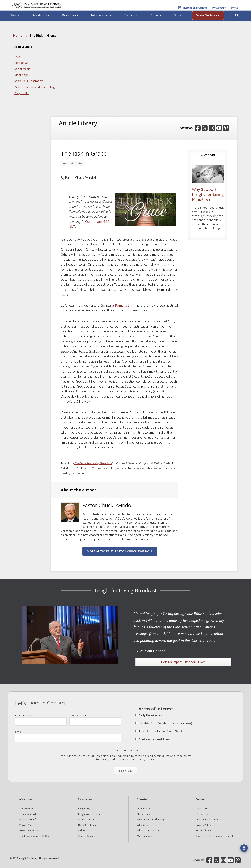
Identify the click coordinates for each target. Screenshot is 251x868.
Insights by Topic (88, 809)
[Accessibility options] (242, 846)
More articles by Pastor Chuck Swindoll (120, 551)
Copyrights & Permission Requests (215, 836)
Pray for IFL (22, 93)
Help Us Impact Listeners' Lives (183, 662)
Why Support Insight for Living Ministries (208, 194)
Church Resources (88, 836)
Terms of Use (203, 831)
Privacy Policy (203, 825)
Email (68, 736)
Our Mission (26, 809)
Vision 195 (25, 825)
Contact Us (21, 63)
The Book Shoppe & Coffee (35, 836)
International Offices (207, 820)
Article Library (86, 820)
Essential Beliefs (28, 820)
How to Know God (30, 831)
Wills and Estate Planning (151, 820)
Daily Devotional (87, 825)
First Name (41, 720)
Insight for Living (55, 10)
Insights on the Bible (89, 814)
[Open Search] (237, 26)
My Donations (145, 836)
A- (65, 163)
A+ (80, 163)
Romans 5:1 (124, 305)
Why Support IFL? (146, 825)
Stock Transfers (146, 814)
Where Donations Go (149, 831)
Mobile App (21, 75)
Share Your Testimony (28, 81)
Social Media (22, 69)
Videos (82, 831)
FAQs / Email (203, 814)
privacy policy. (145, 759)
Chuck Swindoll (28, 814)
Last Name (95, 720)
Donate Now (144, 809)
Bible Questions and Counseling (34, 87)
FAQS (18, 57)
